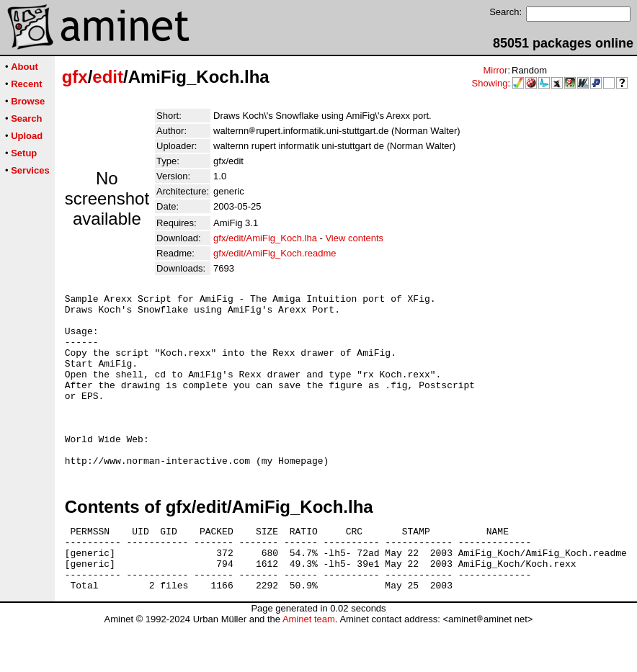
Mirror (495, 70)
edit (108, 77)
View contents (354, 238)
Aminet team (309, 667)
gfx (75, 77)
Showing (490, 83)
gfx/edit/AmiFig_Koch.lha (265, 238)
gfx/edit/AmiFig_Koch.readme (275, 253)
